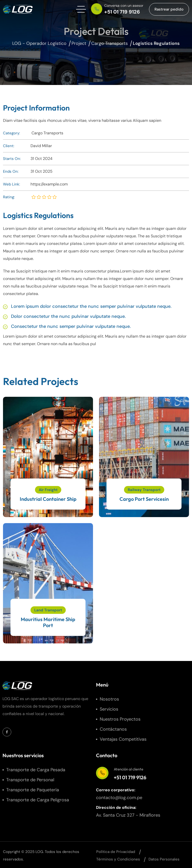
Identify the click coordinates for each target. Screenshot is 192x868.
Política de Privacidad (116, 852)
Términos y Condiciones (118, 859)
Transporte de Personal (30, 780)
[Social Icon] (7, 732)
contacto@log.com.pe (119, 798)
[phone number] (118, 9)
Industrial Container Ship (48, 499)
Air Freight (48, 490)
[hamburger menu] (81, 9)
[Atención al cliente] (102, 773)
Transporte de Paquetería (33, 790)
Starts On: (12, 159)
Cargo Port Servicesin (144, 499)
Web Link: (11, 184)
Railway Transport (144, 490)
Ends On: (11, 171)
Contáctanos (113, 729)
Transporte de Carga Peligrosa (38, 800)
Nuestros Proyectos (120, 719)
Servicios (109, 709)
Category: (11, 133)
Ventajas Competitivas (123, 739)
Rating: (9, 197)
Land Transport (48, 610)
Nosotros (109, 699)
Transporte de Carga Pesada (36, 770)
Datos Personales (164, 859)
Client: (9, 146)
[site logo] (18, 9)
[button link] (169, 9)
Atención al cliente (128, 769)
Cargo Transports (47, 133)
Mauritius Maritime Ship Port (48, 622)
